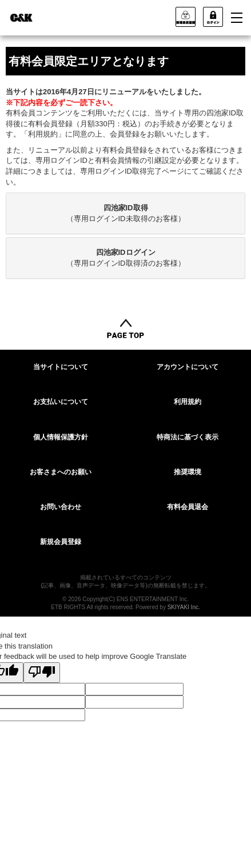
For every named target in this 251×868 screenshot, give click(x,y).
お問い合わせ (61, 507)
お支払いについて (61, 402)
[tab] (125, 213)
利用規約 (188, 402)
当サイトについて (61, 367)
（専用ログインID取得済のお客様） (126, 258)
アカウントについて (188, 367)
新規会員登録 (61, 542)
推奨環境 (188, 472)
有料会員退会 (188, 507)
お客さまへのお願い (61, 472)
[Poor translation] (42, 673)
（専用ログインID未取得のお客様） (126, 213)
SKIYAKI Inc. (184, 607)
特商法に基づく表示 (188, 437)
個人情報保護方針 (61, 437)
